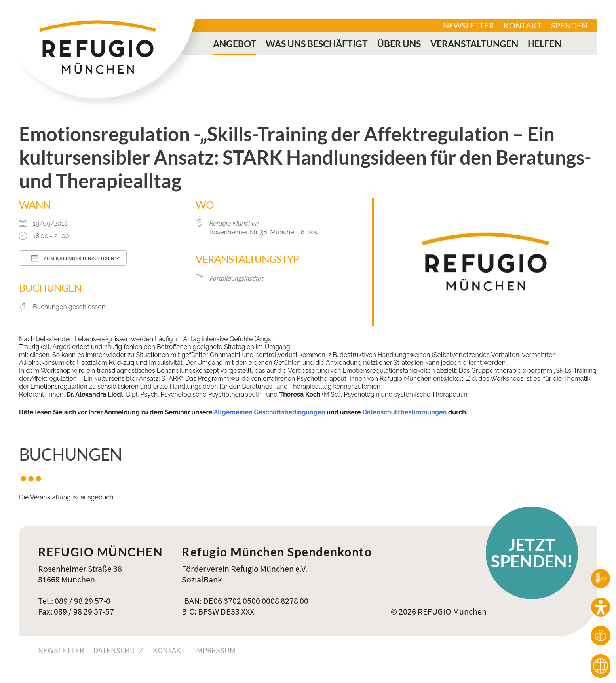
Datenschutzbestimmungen (404, 412)
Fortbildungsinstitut (236, 278)
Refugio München (234, 223)
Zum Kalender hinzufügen (73, 258)
